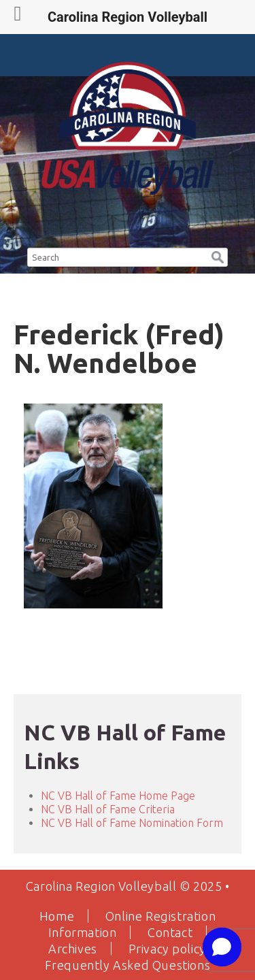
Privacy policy (167, 949)
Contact (170, 932)
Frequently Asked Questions (128, 965)
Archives (73, 949)
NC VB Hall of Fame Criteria (108, 809)
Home (57, 916)
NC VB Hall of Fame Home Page (118, 796)
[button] (218, 255)
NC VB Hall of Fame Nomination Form (132, 823)
